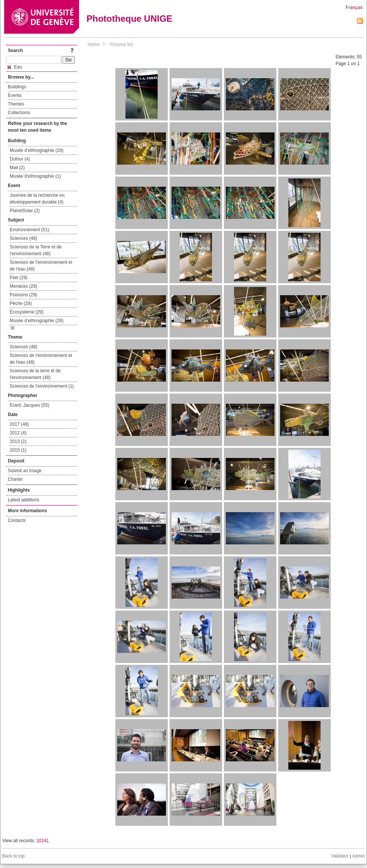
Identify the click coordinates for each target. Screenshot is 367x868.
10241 (43, 841)
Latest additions (24, 500)
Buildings (17, 87)
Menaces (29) (23, 286)
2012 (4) (18, 433)
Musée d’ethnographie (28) (37, 150)
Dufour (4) (20, 159)
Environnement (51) (29, 230)
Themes (16, 104)
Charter (15, 479)
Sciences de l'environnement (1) (42, 386)
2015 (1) (18, 450)
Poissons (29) (23, 295)
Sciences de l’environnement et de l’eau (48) (41, 266)
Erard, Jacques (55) (29, 405)
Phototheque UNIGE (129, 19)
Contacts (17, 520)
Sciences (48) (23, 238)
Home (94, 45)
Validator (340, 856)
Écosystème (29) (27, 312)
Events (15, 95)
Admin (358, 856)
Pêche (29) (21, 303)
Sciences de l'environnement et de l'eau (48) (41, 359)
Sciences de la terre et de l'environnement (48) (35, 374)
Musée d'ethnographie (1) (35, 176)
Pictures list (121, 45)
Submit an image (25, 471)
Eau (15, 67)
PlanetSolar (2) (25, 211)
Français (354, 7)
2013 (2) (18, 441)
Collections (19, 113)
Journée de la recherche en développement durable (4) (37, 199)
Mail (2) (17, 168)
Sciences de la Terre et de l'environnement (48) (36, 250)
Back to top (13, 856)
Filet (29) (19, 278)
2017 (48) (19, 424)
